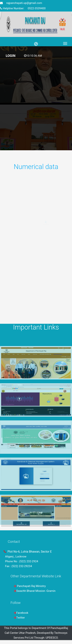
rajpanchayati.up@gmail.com (21, 3)
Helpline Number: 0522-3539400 (23, 8)
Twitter (20, 618)
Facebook (22, 613)
